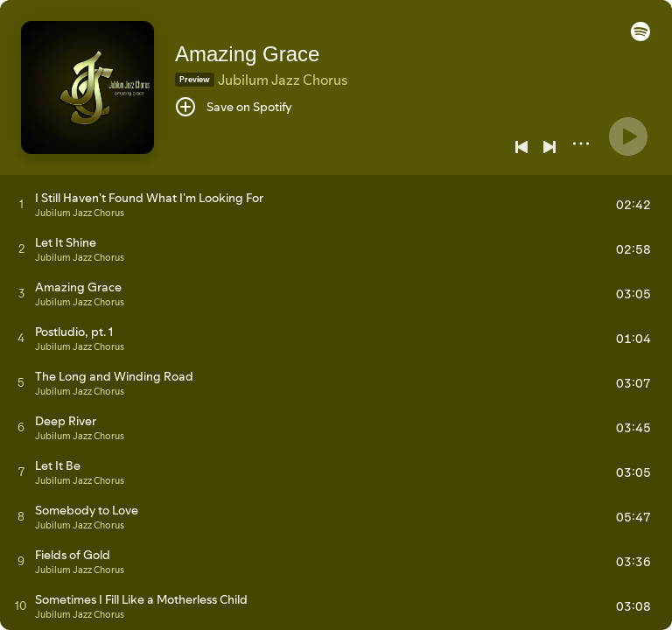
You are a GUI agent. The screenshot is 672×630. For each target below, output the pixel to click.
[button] (640, 37)
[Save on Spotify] (234, 107)
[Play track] (21, 204)
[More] (581, 143)
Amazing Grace (247, 54)
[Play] (628, 136)
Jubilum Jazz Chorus (283, 80)
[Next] (549, 147)
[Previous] (521, 147)
